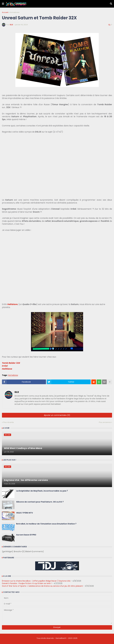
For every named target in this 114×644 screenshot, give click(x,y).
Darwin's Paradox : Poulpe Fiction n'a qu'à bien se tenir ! (27, 583)
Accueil (5, 12)
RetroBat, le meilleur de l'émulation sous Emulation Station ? (46, 524)
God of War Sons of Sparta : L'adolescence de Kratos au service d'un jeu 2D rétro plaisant (42, 586)
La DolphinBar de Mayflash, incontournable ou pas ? (42, 491)
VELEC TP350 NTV (24, 513)
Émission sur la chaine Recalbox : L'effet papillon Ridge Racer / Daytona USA (36, 581)
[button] (3, 4)
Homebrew (15, 12)
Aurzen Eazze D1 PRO (26, 535)
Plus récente (9, 422)
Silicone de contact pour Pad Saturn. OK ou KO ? (40, 502)
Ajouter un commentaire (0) (57, 415)
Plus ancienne (105, 422)
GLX (17, 392)
